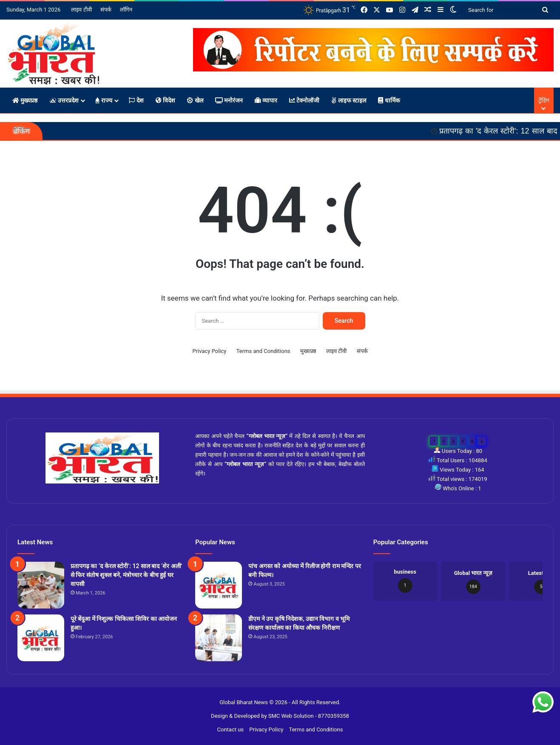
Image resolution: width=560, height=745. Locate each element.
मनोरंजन (229, 100)
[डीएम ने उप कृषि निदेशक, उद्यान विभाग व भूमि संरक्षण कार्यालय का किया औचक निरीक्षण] (219, 638)
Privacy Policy (209, 351)
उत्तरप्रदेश (64, 100)
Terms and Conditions (263, 351)
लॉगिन (126, 10)
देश (136, 100)
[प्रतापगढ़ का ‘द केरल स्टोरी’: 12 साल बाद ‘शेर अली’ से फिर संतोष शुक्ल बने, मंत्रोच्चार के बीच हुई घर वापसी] (41, 585)
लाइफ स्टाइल (349, 100)
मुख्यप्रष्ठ (25, 100)
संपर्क (106, 10)
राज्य (104, 100)
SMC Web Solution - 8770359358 (309, 716)
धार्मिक (389, 100)
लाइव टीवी (81, 10)
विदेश (165, 100)
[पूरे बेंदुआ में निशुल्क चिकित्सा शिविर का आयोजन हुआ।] (41, 638)
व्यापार (266, 100)
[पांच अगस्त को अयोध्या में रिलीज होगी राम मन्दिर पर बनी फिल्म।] (219, 585)
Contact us (231, 729)
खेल (195, 100)
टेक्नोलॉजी (304, 100)
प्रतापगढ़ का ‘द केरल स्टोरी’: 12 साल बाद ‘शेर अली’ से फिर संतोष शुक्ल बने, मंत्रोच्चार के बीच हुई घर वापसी (126, 575)
